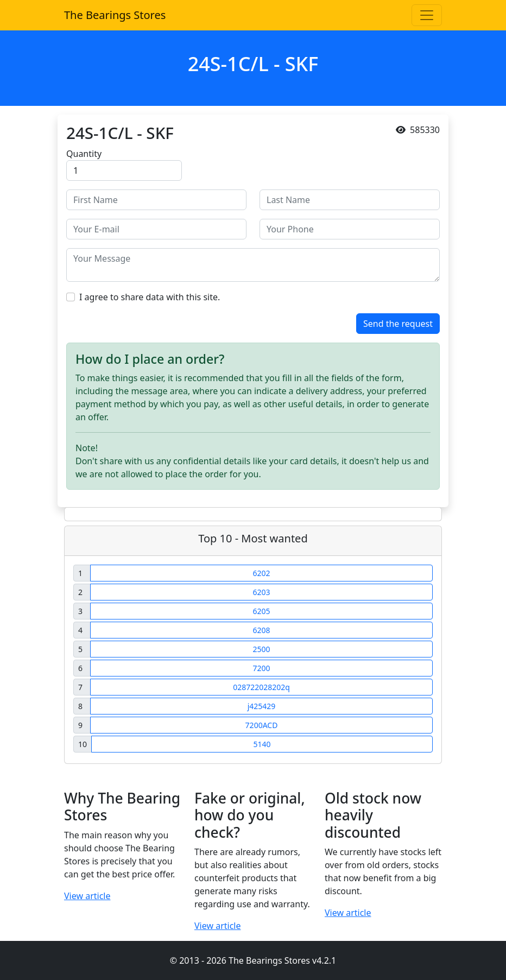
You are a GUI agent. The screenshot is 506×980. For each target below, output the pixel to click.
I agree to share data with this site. (150, 297)
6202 (261, 573)
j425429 (262, 706)
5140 (262, 744)
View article (87, 896)
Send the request (398, 324)
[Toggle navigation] (427, 15)
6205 (261, 611)
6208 (261, 630)
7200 (261, 668)
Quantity (84, 154)
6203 (261, 592)
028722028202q (261, 687)
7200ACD (262, 725)
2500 (261, 649)
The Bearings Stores (115, 15)
